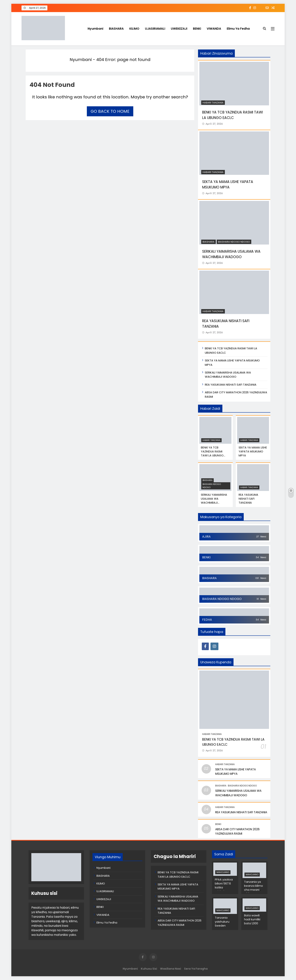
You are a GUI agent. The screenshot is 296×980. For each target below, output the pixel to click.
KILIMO (134, 29)
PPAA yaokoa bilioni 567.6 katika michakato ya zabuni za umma (224, 889)
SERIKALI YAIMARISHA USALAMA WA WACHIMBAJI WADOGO (228, 375)
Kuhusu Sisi (149, 969)
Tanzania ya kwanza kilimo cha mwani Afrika (254, 888)
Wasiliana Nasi (171, 969)
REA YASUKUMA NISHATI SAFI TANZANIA (231, 385)
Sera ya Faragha (196, 969)
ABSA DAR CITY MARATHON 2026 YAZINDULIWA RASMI (180, 923)
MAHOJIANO (223, 872)
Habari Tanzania (213, 103)
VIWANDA (214, 29)
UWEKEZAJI (179, 29)
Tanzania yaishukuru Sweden (222, 922)
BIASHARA (116, 29)
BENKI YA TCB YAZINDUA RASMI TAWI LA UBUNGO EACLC (212, 453)
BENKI (197, 29)
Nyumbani (95, 29)
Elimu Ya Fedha (238, 29)
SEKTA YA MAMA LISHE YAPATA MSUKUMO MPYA (228, 184)
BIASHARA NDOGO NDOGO (234, 242)
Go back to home (110, 111)
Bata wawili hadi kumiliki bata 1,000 (252, 919)
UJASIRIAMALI (155, 29)
